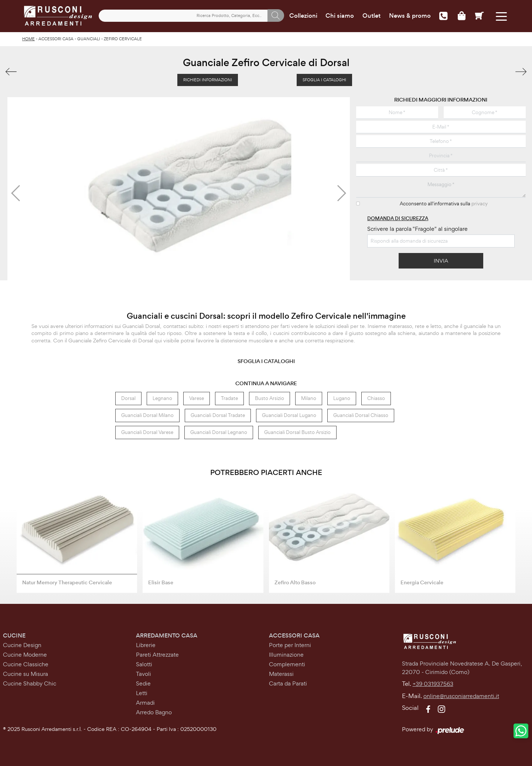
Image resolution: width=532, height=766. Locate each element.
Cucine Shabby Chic (30, 683)
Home (28, 39)
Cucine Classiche (26, 664)
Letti (142, 693)
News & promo (410, 16)
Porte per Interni (290, 645)
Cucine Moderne (25, 655)
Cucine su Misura (25, 674)
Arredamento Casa (167, 635)
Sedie (143, 683)
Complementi (287, 664)
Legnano (162, 398)
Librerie (146, 645)
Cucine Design (22, 645)
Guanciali (89, 39)
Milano (309, 398)
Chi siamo (340, 16)
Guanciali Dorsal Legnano (219, 432)
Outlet (371, 16)
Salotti (144, 664)
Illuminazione (286, 655)
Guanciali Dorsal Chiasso (361, 415)
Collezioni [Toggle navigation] (303, 16)
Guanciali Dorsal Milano (147, 415)
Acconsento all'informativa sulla (444, 204)
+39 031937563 (433, 684)
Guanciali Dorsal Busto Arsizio (297, 432)
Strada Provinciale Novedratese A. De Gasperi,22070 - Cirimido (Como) (462, 668)
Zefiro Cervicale (123, 39)
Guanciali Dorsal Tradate (218, 415)
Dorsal (128, 398)
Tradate (229, 398)
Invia (441, 261)
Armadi (145, 703)
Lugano (342, 398)
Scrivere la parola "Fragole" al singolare (417, 229)
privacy (480, 204)
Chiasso (376, 398)
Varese (197, 398)
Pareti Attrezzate (157, 655)
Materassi (281, 674)
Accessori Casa (56, 39)
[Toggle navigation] (502, 16)
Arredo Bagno (154, 712)
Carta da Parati (288, 683)
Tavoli (144, 674)
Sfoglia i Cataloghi (324, 80)
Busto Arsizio (270, 398)
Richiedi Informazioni (208, 80)
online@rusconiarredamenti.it (461, 696)
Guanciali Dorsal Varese (147, 432)
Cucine (14, 635)
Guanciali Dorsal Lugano (289, 415)
